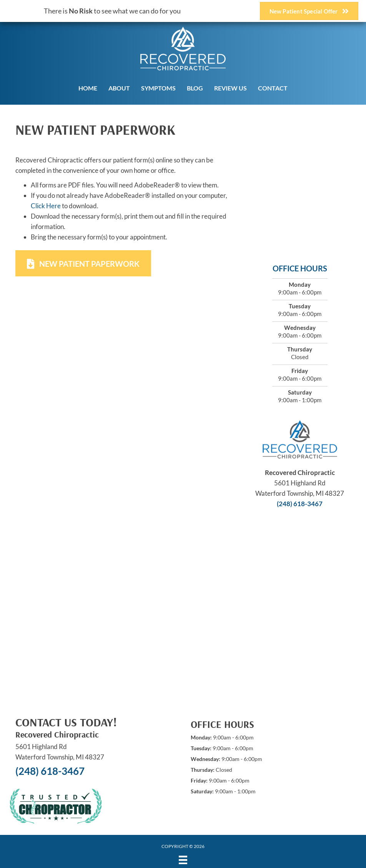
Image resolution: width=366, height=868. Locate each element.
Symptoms (158, 88)
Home (88, 88)
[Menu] (183, 860)
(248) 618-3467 (300, 504)
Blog (195, 88)
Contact (273, 88)
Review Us (230, 88)
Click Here (46, 206)
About (119, 88)
